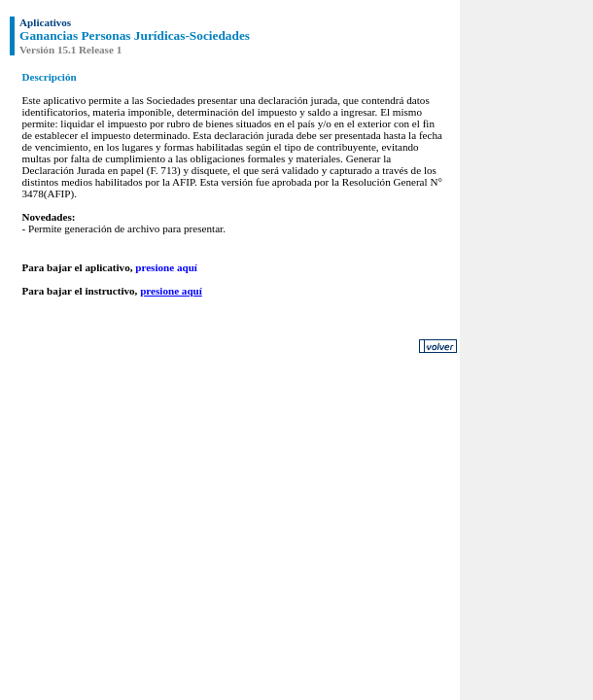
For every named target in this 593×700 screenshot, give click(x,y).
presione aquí (166, 267)
